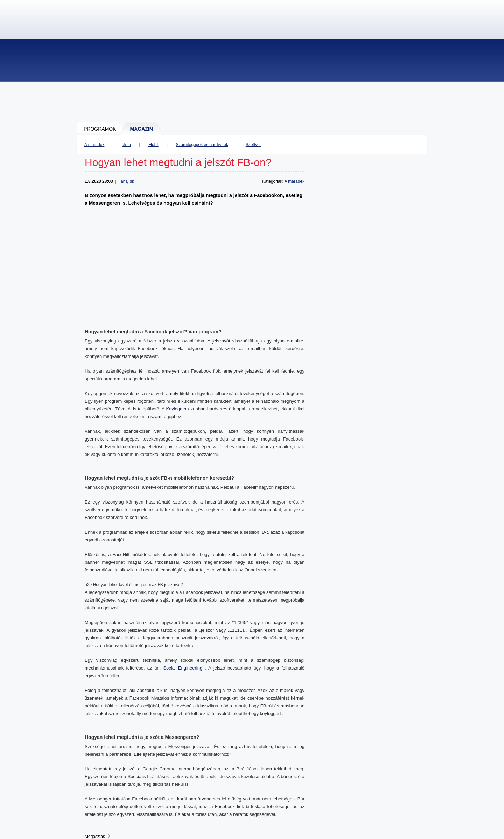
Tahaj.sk (126, 181)
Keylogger (177, 409)
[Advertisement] (252, 102)
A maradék (94, 145)
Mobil (153, 145)
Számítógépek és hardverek (202, 145)
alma (126, 145)
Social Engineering (184, 668)
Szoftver (253, 145)
